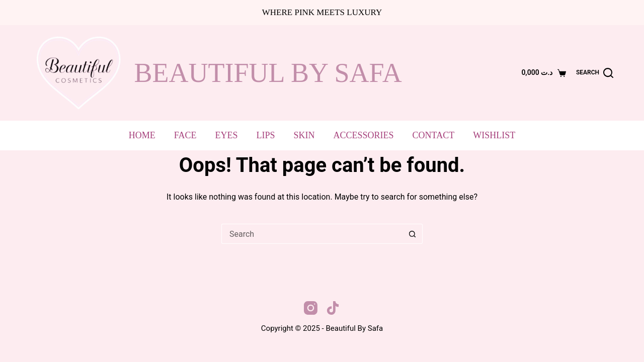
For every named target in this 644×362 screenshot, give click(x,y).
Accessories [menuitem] (364, 135)
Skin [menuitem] (304, 135)
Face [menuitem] (185, 135)
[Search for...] (312, 234)
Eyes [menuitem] (227, 135)
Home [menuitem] (142, 135)
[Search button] (413, 234)
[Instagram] (311, 308)
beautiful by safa (268, 73)
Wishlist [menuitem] (494, 135)
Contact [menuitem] (434, 135)
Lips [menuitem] (266, 135)
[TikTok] (333, 308)
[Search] (595, 73)
